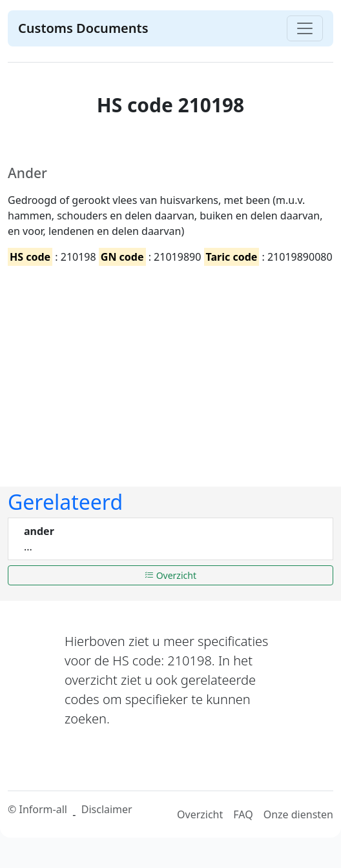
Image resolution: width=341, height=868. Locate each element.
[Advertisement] (167, 365)
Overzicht (170, 575)
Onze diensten (298, 814)
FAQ (243, 814)
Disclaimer (107, 809)
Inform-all (43, 809)
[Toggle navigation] (305, 28)
